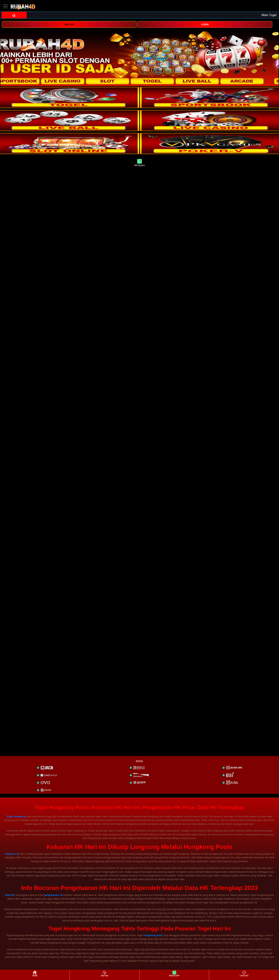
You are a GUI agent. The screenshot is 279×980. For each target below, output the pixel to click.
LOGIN (205, 25)
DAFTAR (69, 25)
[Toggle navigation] (5, 6)
